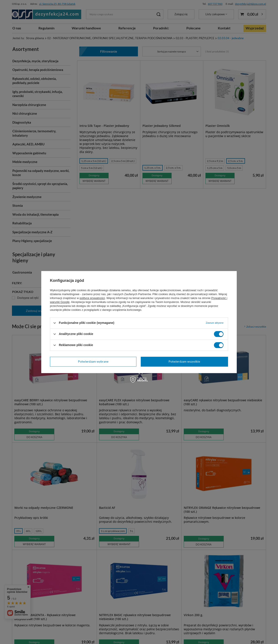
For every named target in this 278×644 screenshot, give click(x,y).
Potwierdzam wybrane (93, 361)
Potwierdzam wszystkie (184, 361)
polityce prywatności (92, 298)
